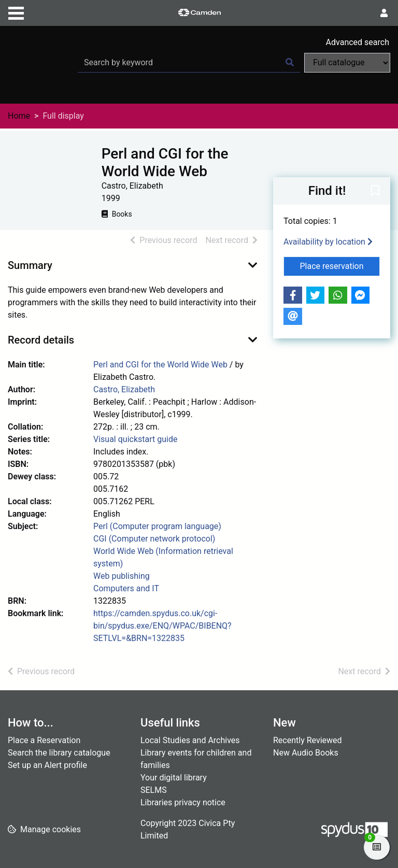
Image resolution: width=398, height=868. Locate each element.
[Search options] (347, 63)
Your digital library (174, 778)
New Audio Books (306, 753)
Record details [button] (41, 340)
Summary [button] (30, 265)
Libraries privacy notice (183, 802)
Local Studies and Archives (190, 740)
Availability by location (328, 242)
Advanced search (358, 42)
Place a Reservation (44, 740)
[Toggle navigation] (16, 12)
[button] (375, 192)
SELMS (154, 790)
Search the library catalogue (59, 753)
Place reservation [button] (340, 265)
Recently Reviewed (308, 740)
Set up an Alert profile (47, 765)
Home (19, 116)
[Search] (290, 63)
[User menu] (384, 13)
